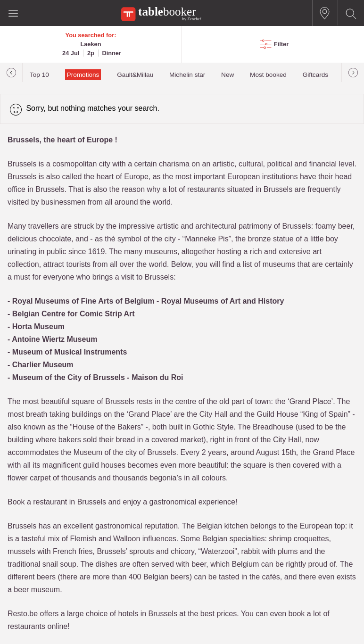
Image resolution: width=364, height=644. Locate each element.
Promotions (83, 75)
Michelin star (187, 75)
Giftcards (315, 75)
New (227, 75)
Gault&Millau (135, 75)
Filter (281, 44)
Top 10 (39, 75)
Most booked (268, 75)
